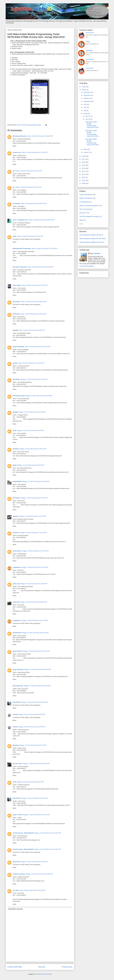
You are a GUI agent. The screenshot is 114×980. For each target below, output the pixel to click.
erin (14, 171)
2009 (84, 183)
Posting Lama (67, 967)
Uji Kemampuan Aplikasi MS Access (92, 242)
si (80, 224)
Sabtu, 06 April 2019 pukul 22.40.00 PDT (31, 363)
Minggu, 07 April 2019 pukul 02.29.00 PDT (32, 412)
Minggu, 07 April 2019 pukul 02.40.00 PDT (31, 430)
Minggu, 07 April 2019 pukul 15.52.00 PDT (36, 815)
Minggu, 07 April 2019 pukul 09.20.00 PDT (32, 714)
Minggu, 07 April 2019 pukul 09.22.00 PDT (32, 727)
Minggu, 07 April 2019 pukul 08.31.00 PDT (35, 620)
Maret (86, 149)
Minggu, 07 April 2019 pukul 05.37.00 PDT (34, 498)
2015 (84, 165)
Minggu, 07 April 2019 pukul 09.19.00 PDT (35, 702)
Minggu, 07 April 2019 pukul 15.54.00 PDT (48, 833)
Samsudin (16, 602)
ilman (15, 236)
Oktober (87, 98)
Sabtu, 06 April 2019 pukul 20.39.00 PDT (34, 302)
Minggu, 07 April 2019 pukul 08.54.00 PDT (37, 686)
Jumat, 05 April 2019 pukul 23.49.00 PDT (40, 136)
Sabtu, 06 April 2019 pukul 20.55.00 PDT (32, 330)
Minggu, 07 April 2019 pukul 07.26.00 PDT (35, 551)
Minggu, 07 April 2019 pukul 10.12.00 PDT (35, 798)
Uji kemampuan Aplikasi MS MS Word (92, 239)
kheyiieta (16, 745)
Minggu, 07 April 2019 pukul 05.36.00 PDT (36, 481)
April (85, 114)
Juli (85, 104)
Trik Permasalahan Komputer (90, 216)
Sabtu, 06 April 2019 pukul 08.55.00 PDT (34, 203)
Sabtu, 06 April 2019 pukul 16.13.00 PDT (44, 248)
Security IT (83, 213)
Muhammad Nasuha (20, 136)
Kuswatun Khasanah (20, 267)
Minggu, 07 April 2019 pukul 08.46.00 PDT (38, 669)
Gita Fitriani (17, 702)
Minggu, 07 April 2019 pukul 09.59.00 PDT (30, 782)
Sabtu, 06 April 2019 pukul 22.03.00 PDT (38, 347)
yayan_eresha (18, 815)
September (88, 101)
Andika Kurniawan (19, 874)
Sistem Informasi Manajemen (89, 206)
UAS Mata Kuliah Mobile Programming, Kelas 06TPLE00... (92, 125)
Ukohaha (16, 449)
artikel (81, 220)
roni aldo (16, 890)
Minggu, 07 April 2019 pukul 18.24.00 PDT (39, 874)
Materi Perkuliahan (86, 198)
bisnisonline (17, 551)
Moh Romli (16, 498)
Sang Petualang (18, 669)
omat (14, 782)
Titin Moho (16, 379)
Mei (85, 111)
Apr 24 (88, 116)
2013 (84, 171)
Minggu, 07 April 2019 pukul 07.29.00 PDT (34, 584)
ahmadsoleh (17, 633)
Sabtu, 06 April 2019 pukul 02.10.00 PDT (29, 171)
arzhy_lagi (16, 584)
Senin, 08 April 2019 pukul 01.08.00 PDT (32, 890)
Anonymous (90, 33)
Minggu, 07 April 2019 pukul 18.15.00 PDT (34, 862)
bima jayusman (18, 686)
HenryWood (90, 59)
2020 (84, 87)
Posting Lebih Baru (15, 967)
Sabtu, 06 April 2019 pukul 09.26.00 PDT (42, 220)
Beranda (42, 967)
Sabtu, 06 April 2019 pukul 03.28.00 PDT (29, 187)
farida (15, 465)
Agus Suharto (95, 253)
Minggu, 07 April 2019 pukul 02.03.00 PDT (39, 396)
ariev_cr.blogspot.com (20, 220)
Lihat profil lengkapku (87, 266)
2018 (84, 156)
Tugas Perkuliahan (86, 195)
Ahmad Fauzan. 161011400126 (23, 833)
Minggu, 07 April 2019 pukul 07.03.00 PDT (33, 516)
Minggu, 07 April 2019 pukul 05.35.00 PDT (31, 465)
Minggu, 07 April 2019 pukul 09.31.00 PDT (33, 745)
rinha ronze (90, 68)
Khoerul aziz (17, 152)
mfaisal (15, 363)
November (87, 95)
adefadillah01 (17, 481)
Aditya (88, 42)
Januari (86, 152)
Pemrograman (84, 202)
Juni (85, 107)
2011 (84, 177)
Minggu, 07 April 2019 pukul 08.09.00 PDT (34, 602)
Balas (15, 146)
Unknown (16, 533)
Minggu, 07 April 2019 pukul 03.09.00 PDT (33, 449)
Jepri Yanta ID (18, 651)
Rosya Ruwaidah (19, 347)
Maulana (16, 516)
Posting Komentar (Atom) (44, 974)
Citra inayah (17, 285)
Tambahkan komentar (15, 909)
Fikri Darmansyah (19, 396)
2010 (84, 180)
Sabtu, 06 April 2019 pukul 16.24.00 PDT (41, 267)
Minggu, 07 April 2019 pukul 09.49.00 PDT (36, 764)
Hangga (15, 412)
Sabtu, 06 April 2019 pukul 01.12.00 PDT (35, 152)
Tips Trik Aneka (85, 209)
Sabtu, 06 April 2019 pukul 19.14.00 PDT (35, 285)
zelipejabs (89, 50)
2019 (84, 90)
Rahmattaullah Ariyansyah (22, 248)
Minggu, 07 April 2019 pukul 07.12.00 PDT (33, 533)
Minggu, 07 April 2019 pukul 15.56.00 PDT (48, 849)
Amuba (15, 714)
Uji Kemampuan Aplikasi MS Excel (91, 235)
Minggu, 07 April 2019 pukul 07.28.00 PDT (35, 567)
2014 (84, 168)
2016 (84, 162)
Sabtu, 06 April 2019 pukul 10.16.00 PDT (30, 236)
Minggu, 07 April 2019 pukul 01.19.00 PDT (34, 379)
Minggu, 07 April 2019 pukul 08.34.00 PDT (35, 633)
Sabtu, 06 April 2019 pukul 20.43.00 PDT (34, 314)
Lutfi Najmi (16, 203)
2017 (84, 159)
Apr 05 (88, 119)
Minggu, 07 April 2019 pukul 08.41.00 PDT (36, 651)
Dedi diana (16, 302)
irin (14, 187)
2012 (84, 174)
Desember (87, 92)
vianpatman (17, 567)
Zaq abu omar (17, 764)
